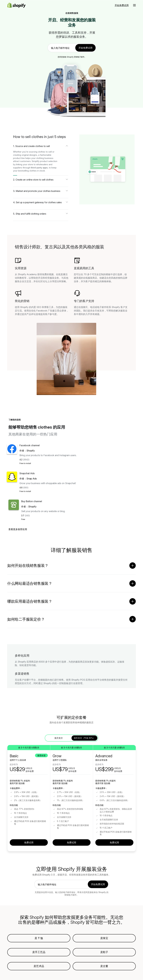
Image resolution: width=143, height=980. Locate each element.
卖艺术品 (39, 967)
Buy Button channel (32, 501)
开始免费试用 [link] (85, 48)
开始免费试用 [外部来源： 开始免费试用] (122, 5)
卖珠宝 (104, 939)
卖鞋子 (104, 953)
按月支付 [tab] (59, 739)
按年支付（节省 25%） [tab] (84, 739)
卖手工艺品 (39, 953)
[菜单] (134, 5)
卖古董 (104, 967)
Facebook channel (30, 445)
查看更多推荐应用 (18, 529)
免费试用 (29, 844)
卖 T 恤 (39, 939)
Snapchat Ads (27, 473)
